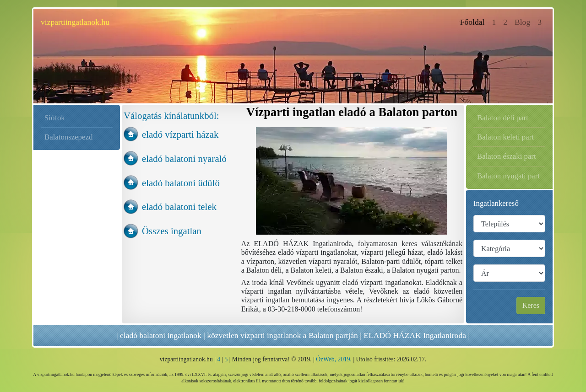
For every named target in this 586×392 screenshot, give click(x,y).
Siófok (55, 118)
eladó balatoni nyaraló (184, 158)
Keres (531, 305)
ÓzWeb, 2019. (334, 359)
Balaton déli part (503, 118)
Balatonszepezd (68, 137)
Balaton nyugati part (508, 176)
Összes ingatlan (172, 231)
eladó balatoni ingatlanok (161, 335)
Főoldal (474, 21)
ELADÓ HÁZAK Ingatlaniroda (415, 335)
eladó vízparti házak (180, 134)
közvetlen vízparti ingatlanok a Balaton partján (282, 335)
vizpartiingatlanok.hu (75, 22)
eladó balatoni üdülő (181, 183)
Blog (522, 22)
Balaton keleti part (505, 137)
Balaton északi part (507, 156)
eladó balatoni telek (179, 207)
